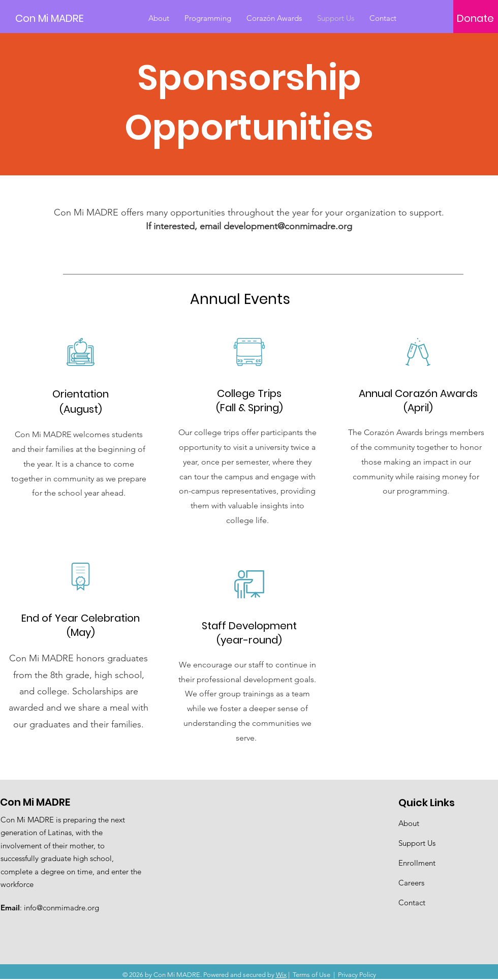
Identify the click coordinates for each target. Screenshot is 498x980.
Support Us (417, 843)
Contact (412, 902)
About (409, 823)
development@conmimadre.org (288, 226)
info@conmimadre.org (61, 908)
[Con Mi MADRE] (61, 18)
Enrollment (417, 863)
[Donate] (475, 18)
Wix (281, 975)
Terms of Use (312, 975)
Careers (411, 883)
